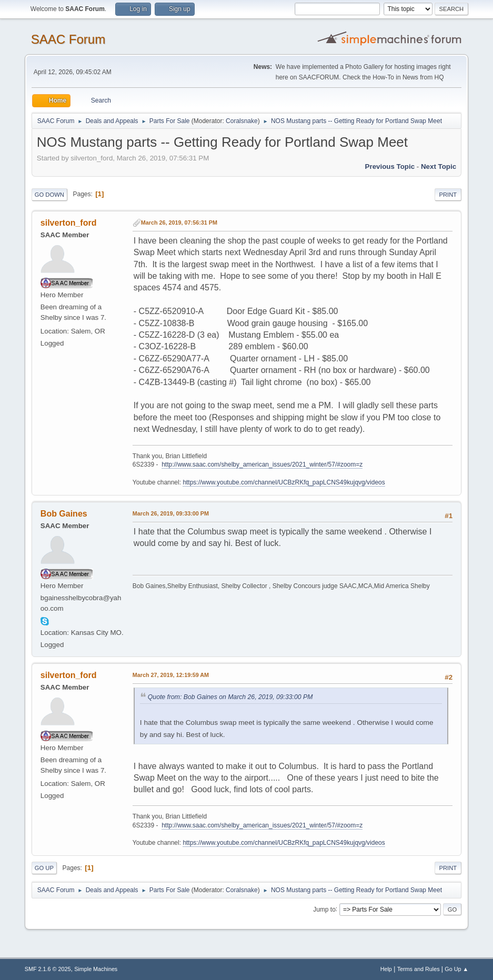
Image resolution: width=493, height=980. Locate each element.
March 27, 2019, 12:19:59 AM (171, 675)
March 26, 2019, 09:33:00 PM (171, 513)
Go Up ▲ (456, 969)
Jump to (324, 909)
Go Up (44, 868)
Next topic (439, 166)
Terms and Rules (419, 969)
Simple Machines (96, 969)
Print (448, 195)
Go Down (49, 195)
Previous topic (390, 166)
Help (386, 969)
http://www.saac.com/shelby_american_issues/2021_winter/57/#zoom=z (262, 464)
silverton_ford (69, 223)
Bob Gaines (64, 514)
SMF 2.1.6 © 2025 (48, 969)
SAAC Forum (68, 39)
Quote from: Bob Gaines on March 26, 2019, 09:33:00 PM (230, 697)
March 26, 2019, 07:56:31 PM (179, 223)
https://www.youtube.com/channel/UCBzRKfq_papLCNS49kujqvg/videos (284, 482)
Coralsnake (242, 121)
